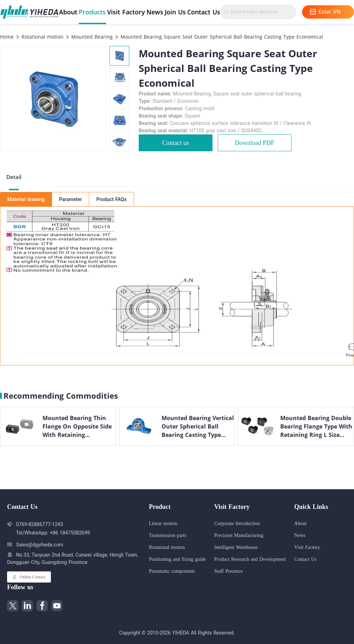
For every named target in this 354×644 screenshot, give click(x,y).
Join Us (175, 12)
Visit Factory (126, 12)
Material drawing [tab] (26, 199)
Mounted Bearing (91, 37)
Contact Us (204, 12)
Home (7, 37)
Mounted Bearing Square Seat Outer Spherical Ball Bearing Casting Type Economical (221, 37)
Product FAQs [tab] (111, 199)
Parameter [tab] (70, 199)
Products (92, 12)
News (155, 12)
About (68, 12)
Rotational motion (42, 37)
